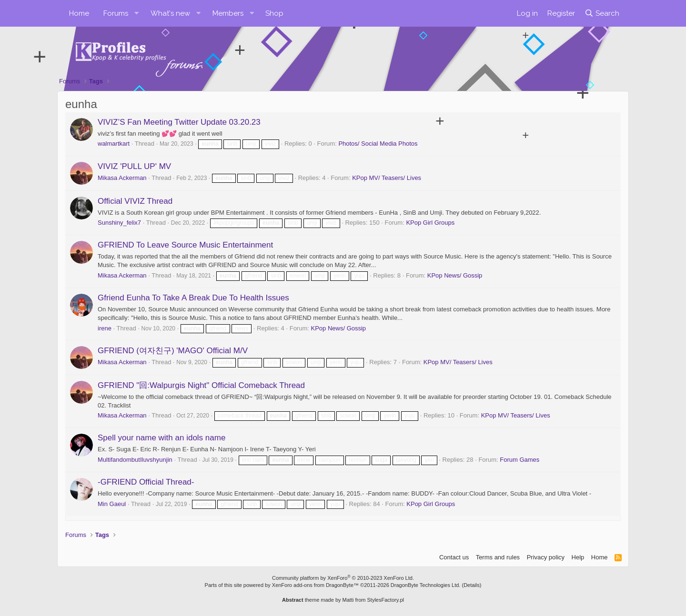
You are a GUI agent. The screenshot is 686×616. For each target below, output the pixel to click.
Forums (116, 13)
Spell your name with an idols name (161, 438)
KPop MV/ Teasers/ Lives (387, 178)
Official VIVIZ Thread (135, 201)
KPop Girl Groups (430, 223)
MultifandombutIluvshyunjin (135, 460)
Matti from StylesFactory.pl (373, 600)
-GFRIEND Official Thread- (146, 482)
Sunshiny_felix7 (119, 223)
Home (79, 13)
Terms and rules (498, 557)
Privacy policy (546, 557)
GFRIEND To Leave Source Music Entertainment (185, 245)
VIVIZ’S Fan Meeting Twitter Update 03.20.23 (179, 122)
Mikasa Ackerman (122, 178)
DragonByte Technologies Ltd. (426, 585)
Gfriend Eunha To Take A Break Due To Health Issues (193, 298)
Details (472, 585)
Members (228, 13)
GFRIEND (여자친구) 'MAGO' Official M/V (173, 351)
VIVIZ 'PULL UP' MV (134, 166)
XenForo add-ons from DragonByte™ (315, 585)
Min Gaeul (112, 504)
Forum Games (520, 460)
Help (578, 557)
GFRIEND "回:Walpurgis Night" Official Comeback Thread (201, 385)
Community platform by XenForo (343, 578)
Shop (274, 13)
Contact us (454, 557)
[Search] (602, 13)
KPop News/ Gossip (455, 275)
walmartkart (114, 144)
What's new (170, 13)
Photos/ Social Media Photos (378, 144)
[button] (137, 13)
